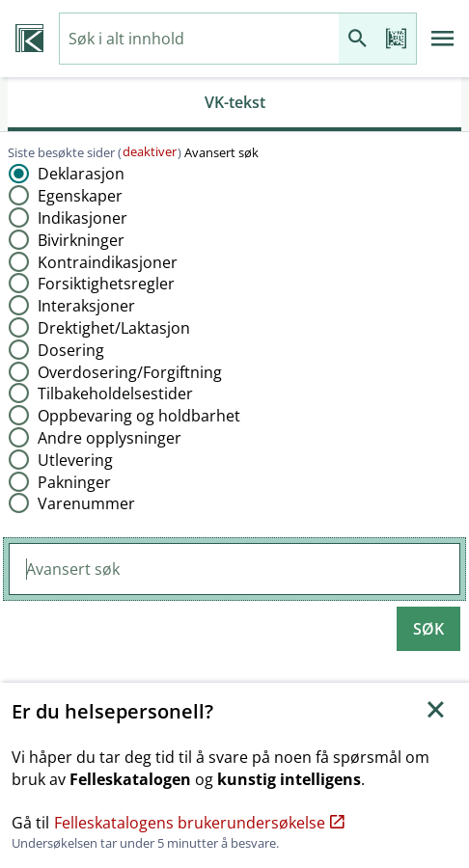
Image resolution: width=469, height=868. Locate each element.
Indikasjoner (83, 218)
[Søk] (358, 39)
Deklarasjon (81, 174)
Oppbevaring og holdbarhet (139, 416)
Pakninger (74, 482)
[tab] (234, 104)
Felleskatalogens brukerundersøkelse (199, 823)
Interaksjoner (86, 306)
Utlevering (75, 460)
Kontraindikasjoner (108, 262)
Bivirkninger (81, 240)
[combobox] (199, 39)
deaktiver (150, 151)
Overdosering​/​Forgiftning (130, 372)
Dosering (71, 350)
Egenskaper (80, 196)
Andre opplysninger (110, 438)
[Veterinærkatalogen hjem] (29, 39)
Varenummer (86, 503)
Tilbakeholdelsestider (115, 393)
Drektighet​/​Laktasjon (114, 328)
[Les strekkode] (397, 39)
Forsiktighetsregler (106, 284)
